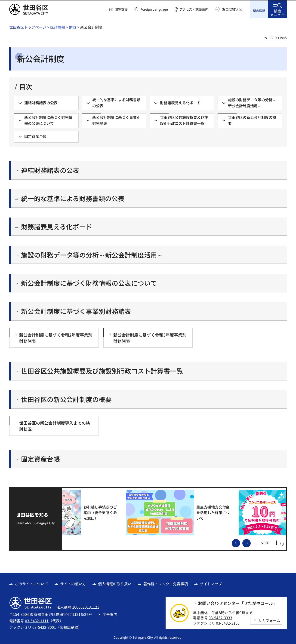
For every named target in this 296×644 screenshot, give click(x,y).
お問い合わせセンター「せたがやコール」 (237, 603)
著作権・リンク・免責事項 (166, 583)
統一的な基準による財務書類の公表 (73, 198)
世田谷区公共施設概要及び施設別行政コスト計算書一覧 (102, 370)
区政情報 (58, 27)
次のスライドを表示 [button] (250, 542)
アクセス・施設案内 (194, 9)
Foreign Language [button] (154, 9)
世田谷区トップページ (28, 27)
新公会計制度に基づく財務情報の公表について (89, 283)
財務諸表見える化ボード (57, 226)
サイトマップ (211, 583)
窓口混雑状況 (232, 9)
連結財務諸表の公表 (50, 170)
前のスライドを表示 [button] (240, 542)
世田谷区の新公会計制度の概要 (66, 399)
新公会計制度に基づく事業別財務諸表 (76, 311)
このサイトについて (31, 583)
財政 (73, 27)
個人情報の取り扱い (115, 583)
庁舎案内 (110, 614)
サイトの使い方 (73, 583)
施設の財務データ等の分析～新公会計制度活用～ (92, 254)
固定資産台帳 (40, 458)
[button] (118, 9)
